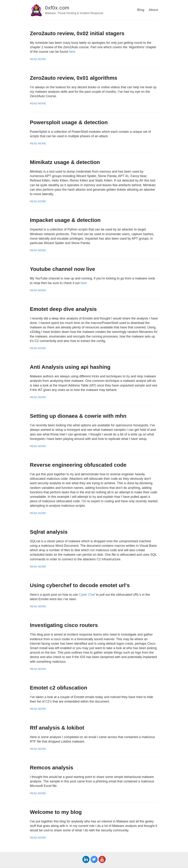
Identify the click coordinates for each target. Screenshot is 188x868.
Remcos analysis (52, 767)
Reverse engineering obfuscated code (78, 465)
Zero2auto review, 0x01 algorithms (74, 78)
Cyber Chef (87, 595)
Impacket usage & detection (65, 220)
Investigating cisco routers (64, 625)
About (153, 10)
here (72, 52)
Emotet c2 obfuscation (59, 688)
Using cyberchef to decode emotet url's (80, 585)
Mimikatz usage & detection (65, 162)
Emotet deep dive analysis (63, 309)
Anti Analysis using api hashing (70, 367)
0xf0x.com (57, 8)
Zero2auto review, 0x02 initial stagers (77, 33)
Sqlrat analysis (49, 532)
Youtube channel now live (63, 269)
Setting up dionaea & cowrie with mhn (78, 416)
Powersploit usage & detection (69, 122)
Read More (38, 59)
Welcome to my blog (56, 812)
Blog (141, 10)
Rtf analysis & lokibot (57, 728)
